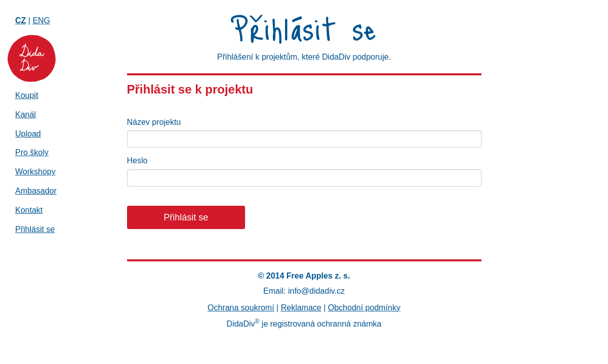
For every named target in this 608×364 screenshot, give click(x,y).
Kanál (26, 115)
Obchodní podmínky (364, 308)
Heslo (137, 161)
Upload (28, 134)
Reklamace (301, 308)
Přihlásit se (35, 229)
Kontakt (29, 210)
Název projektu (154, 122)
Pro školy (32, 152)
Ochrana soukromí (241, 308)
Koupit (27, 95)
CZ (21, 20)
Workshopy (35, 172)
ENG (41, 20)
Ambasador (36, 191)
